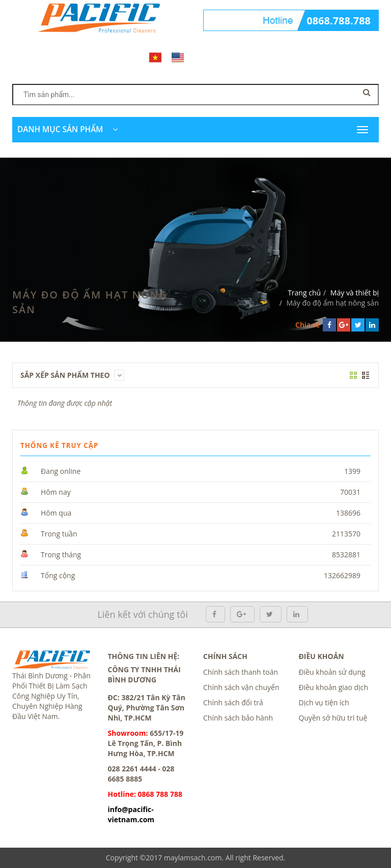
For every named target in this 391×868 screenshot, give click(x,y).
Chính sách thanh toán (241, 672)
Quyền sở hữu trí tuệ (333, 718)
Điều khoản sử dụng (332, 672)
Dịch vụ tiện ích (324, 702)
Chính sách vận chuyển (241, 687)
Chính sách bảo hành (238, 718)
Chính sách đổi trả (233, 702)
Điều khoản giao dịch (334, 687)
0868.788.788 (339, 21)
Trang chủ (304, 293)
